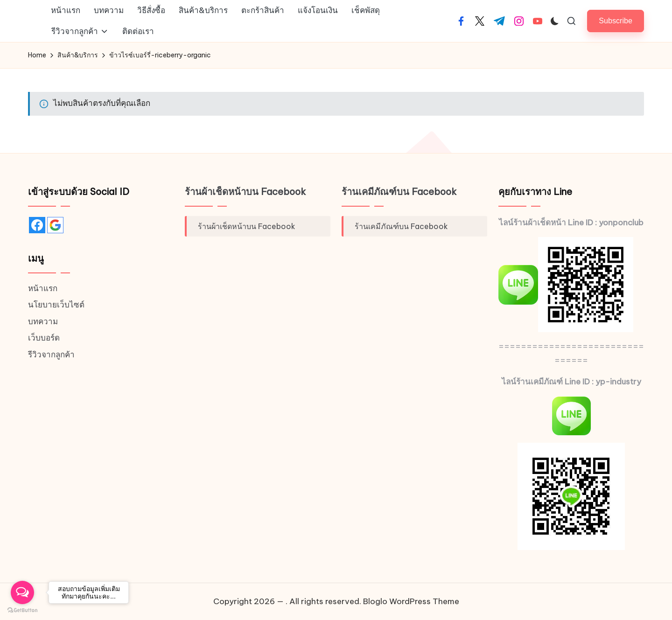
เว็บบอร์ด (44, 338)
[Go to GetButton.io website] (22, 610)
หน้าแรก (43, 288)
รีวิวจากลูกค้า (51, 355)
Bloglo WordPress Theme (411, 601)
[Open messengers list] (22, 592)
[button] (616, 21)
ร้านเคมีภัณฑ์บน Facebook (399, 192)
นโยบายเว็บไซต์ (56, 305)
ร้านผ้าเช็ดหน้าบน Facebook (245, 192)
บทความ (43, 321)
